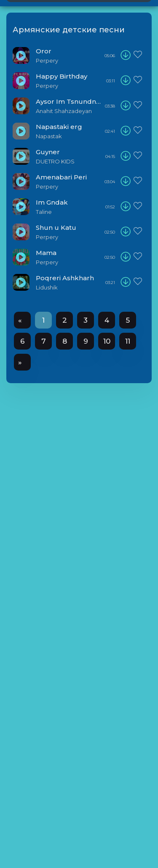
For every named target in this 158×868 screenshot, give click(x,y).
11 (128, 341)
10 (107, 341)
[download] (126, 55)
